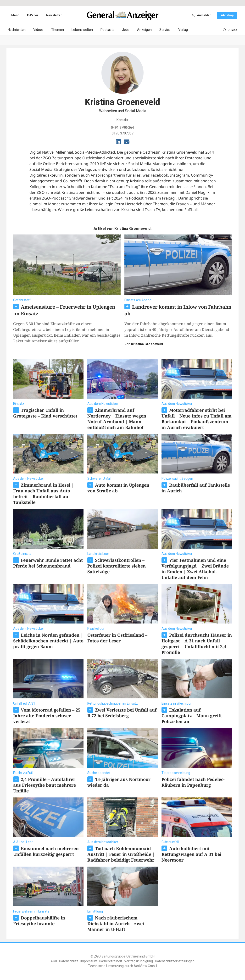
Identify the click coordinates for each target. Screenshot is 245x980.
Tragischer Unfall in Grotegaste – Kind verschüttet (45, 413)
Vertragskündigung (139, 961)
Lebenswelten (82, 30)
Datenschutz (69, 961)
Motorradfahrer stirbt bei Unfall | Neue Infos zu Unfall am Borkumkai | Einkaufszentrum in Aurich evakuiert (197, 419)
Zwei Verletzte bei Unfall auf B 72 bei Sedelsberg (122, 713)
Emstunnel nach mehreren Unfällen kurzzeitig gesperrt (46, 851)
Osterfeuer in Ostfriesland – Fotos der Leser (117, 638)
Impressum (89, 961)
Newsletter (54, 15)
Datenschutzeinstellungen (175, 961)
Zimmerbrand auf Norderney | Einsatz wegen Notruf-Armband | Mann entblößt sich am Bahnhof (117, 419)
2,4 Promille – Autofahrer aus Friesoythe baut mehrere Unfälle (45, 785)
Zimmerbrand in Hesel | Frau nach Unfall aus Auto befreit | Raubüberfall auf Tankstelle (44, 494)
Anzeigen (144, 30)
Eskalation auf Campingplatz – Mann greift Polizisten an (192, 716)
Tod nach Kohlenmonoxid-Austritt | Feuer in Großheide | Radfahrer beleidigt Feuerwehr (121, 854)
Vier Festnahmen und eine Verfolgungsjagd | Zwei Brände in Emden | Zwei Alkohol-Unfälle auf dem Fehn (195, 569)
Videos (38, 30)
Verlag (183, 30)
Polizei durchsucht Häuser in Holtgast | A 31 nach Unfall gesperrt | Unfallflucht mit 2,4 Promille (197, 644)
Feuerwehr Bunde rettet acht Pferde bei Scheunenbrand (48, 563)
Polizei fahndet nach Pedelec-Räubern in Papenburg (193, 782)
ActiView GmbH (145, 966)
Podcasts (107, 30)
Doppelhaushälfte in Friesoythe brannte (39, 921)
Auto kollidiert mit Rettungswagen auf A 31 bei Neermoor (191, 854)
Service (165, 30)
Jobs (126, 30)
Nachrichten (17, 30)
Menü (12, 15)
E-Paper (33, 15)
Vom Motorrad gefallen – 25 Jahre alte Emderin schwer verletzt (47, 716)
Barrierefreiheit (111, 961)
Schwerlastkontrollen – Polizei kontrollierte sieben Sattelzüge (117, 566)
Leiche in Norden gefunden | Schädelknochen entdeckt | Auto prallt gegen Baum (48, 641)
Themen (58, 30)
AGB (54, 961)
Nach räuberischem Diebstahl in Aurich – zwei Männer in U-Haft (116, 924)
